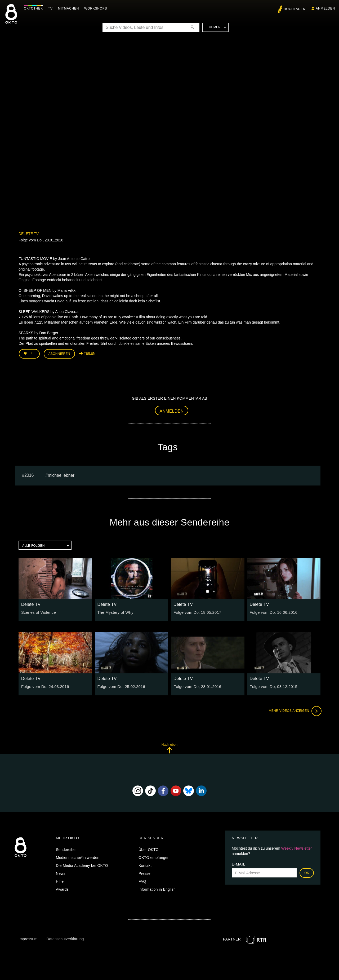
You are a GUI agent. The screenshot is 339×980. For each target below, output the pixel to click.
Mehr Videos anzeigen (294, 710)
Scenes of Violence (38, 612)
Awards (62, 889)
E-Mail (238, 863)
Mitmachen (70, 8)
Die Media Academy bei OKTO (82, 865)
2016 (29, 474)
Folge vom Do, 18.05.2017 (196, 612)
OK (307, 872)
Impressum (28, 938)
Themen (216, 27)
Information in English (157, 889)
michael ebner (61, 474)
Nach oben (169, 747)
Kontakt (145, 865)
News (61, 873)
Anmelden (172, 410)
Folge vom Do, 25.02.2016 (120, 686)
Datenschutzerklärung (65, 938)
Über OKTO (149, 849)
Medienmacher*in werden (78, 857)
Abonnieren (59, 354)
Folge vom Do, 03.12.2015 (272, 686)
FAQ (142, 881)
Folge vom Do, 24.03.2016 (44, 686)
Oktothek (35, 8)
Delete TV (29, 234)
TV (52, 8)
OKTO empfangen (154, 857)
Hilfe (60, 881)
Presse (144, 873)
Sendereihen (67, 849)
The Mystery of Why (115, 612)
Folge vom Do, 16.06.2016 (272, 612)
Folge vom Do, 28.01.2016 (196, 686)
